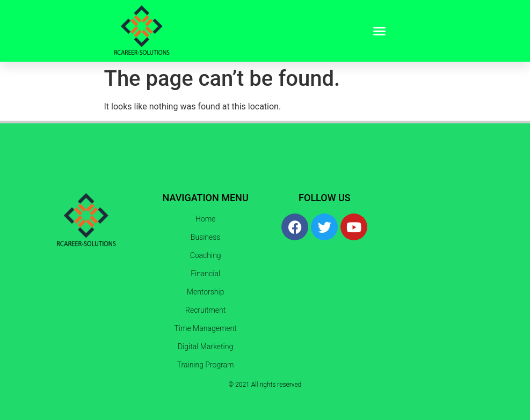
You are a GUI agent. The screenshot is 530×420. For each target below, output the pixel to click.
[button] (380, 31)
